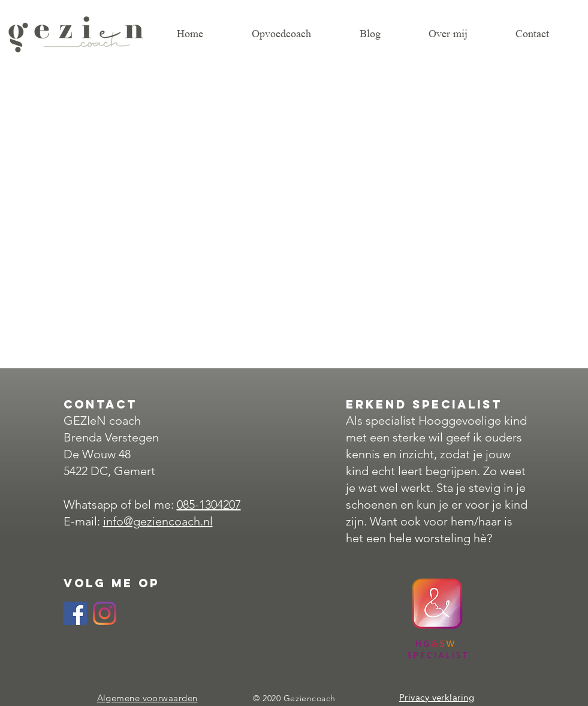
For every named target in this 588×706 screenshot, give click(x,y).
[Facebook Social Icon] (75, 613)
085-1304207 (209, 504)
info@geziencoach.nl (158, 521)
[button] (463, 34)
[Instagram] (105, 613)
